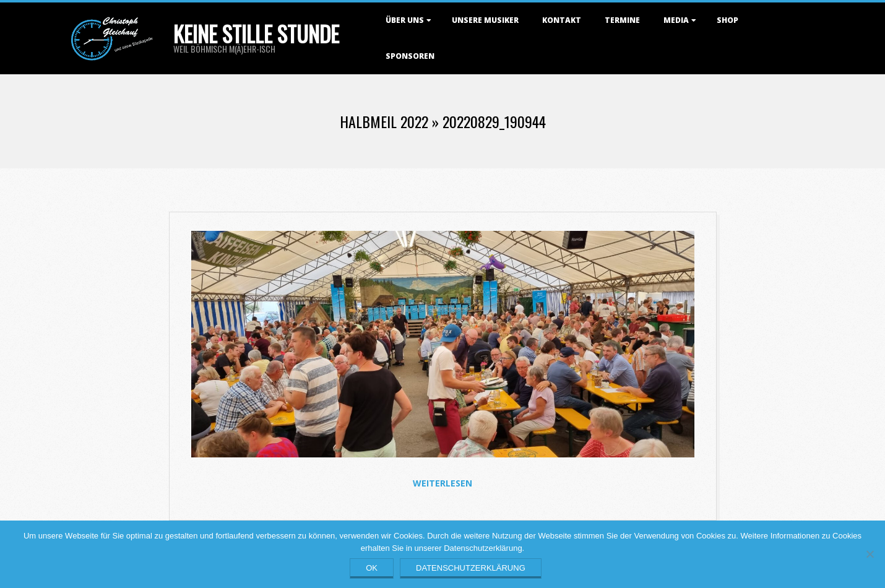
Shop (727, 20)
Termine (622, 20)
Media (676, 20)
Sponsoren (410, 56)
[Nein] (870, 554)
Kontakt (562, 20)
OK (372, 568)
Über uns (405, 20)
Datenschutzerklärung (471, 568)
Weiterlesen (442, 483)
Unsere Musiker (485, 20)
